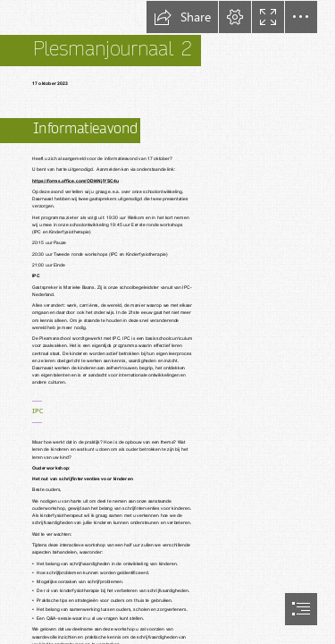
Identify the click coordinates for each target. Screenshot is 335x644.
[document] (167, 322)
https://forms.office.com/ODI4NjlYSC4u (75, 180)
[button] (182, 17)
